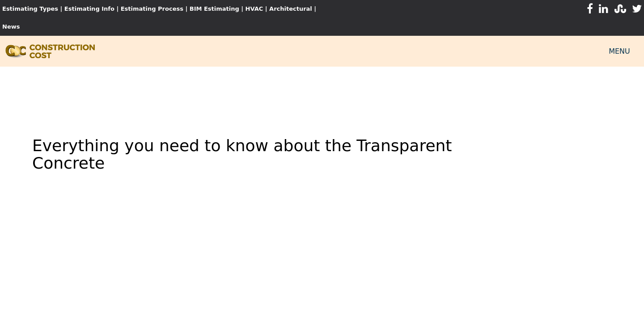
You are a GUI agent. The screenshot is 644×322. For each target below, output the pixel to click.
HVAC (254, 9)
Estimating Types (30, 9)
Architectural (291, 9)
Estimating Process (153, 9)
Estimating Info (89, 9)
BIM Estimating (214, 9)
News (11, 27)
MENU (619, 51)
